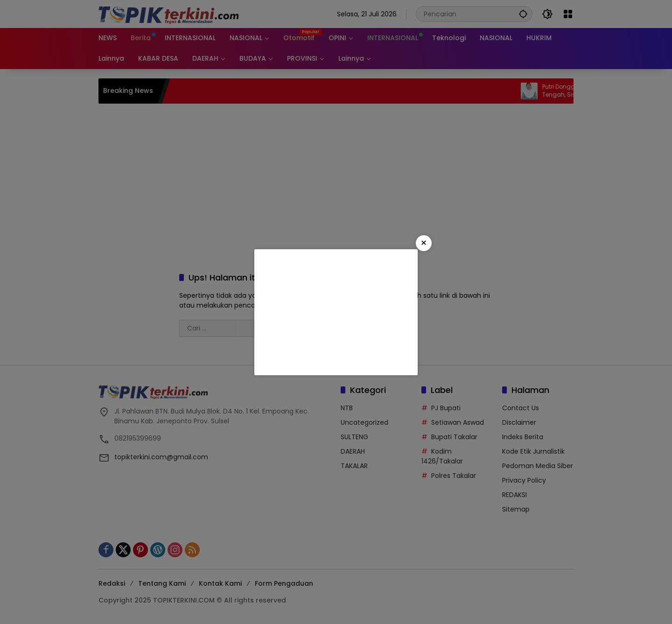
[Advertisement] (336, 312)
